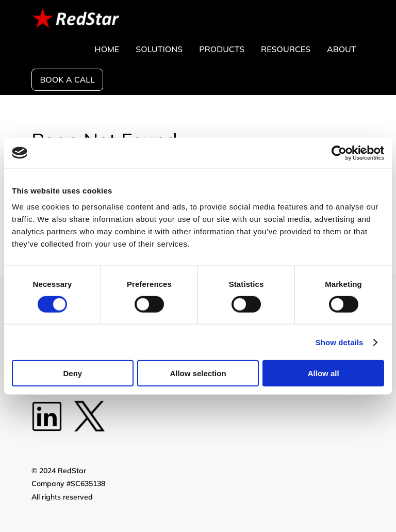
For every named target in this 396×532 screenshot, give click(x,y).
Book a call (67, 79)
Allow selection (198, 373)
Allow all (324, 373)
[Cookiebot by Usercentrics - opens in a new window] (339, 153)
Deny (72, 373)
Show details (340, 342)
